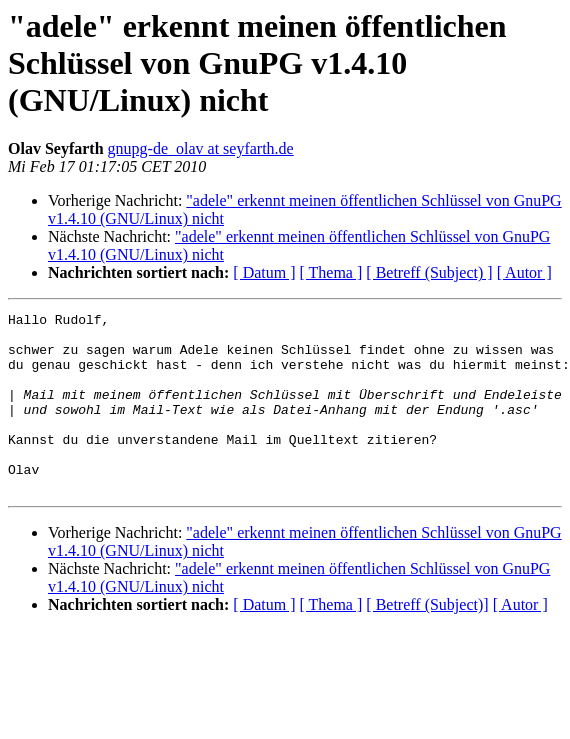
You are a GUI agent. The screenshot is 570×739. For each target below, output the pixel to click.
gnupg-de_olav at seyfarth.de (201, 148)
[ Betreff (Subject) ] (429, 272)
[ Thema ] (331, 272)
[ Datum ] (264, 272)
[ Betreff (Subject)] (427, 640)
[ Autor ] (524, 272)
